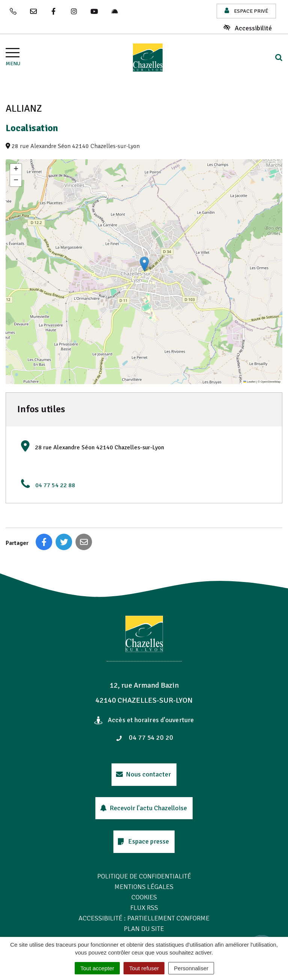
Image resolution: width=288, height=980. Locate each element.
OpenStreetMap (271, 382)
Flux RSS (144, 908)
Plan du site (144, 929)
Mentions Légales (144, 887)
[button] (144, 264)
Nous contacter (144, 774)
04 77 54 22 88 (55, 485)
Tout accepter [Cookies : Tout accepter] (97, 968)
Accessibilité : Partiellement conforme (144, 918)
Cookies (144, 897)
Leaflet (249, 382)
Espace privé (246, 11)
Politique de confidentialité (144, 876)
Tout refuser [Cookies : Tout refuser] (144, 968)
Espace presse (143, 841)
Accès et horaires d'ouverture (144, 720)
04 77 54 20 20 (145, 738)
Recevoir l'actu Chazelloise (144, 808)
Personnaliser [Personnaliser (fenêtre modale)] (191, 968)
